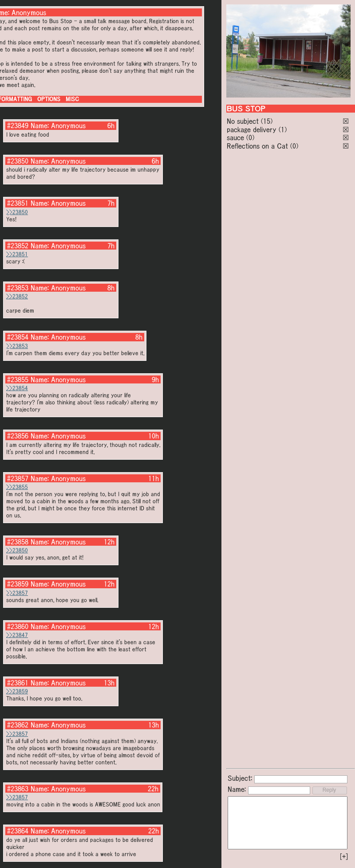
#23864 (18, 831)
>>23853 (17, 346)
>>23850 (17, 212)
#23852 (18, 246)
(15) (267, 121)
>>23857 (17, 593)
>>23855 (17, 487)
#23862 (18, 725)
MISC (72, 99)
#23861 (18, 683)
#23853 (18, 288)
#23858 (18, 542)
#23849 (18, 125)
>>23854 (17, 388)
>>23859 (17, 691)
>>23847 (17, 635)
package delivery (252, 129)
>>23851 (17, 254)
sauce (235, 137)
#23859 (18, 584)
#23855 (18, 379)
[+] (344, 856)
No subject (244, 121)
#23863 (18, 789)
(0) (250, 137)
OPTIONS (49, 99)
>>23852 (17, 296)
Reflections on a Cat (257, 146)
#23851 (18, 203)
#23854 (18, 337)
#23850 (18, 161)
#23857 (18, 478)
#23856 (18, 436)
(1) (283, 129)
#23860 (18, 626)
